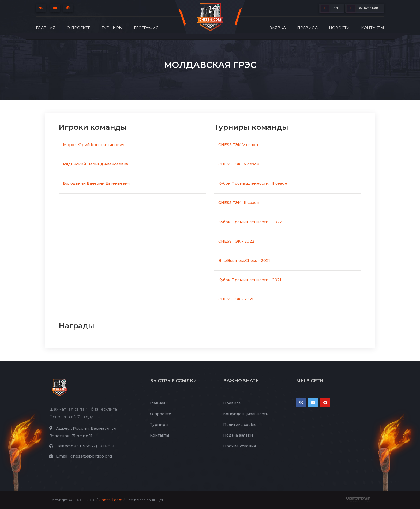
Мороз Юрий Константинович (94, 145)
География (146, 28)
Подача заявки (238, 435)
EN (329, 8)
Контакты (373, 28)
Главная (46, 28)
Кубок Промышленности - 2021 (250, 280)
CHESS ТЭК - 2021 (236, 299)
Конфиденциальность (246, 414)
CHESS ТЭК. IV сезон (239, 164)
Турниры (112, 28)
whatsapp (363, 8)
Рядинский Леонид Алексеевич (96, 164)
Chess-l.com (110, 500)
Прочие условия (239, 446)
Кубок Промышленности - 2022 (250, 222)
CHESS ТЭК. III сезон (239, 203)
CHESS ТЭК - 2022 (236, 241)
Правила (307, 28)
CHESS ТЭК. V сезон (238, 145)
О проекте (78, 28)
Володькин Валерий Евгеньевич (96, 183)
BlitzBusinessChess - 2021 (244, 261)
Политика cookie (240, 425)
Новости (339, 28)
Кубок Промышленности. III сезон (253, 183)
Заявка (278, 28)
